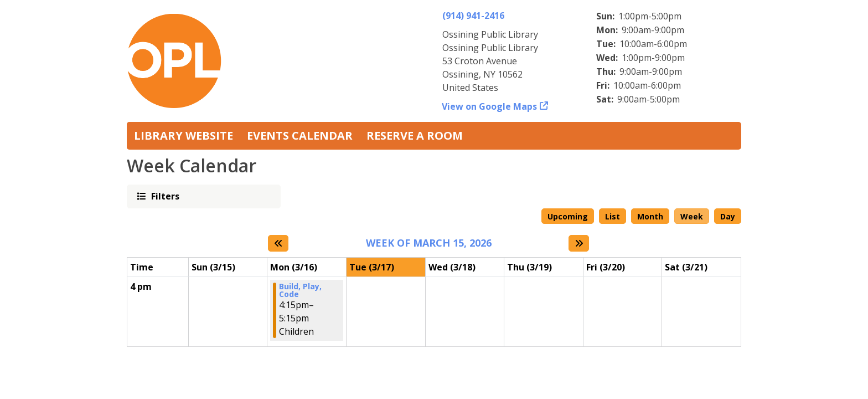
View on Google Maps (490, 106)
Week (692, 216)
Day (728, 216)
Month (650, 216)
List (613, 216)
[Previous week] (278, 243)
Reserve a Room (415, 135)
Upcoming (568, 216)
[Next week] (579, 243)
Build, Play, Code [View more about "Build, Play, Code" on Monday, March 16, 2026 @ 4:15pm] (300, 290)
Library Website (184, 135)
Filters (164, 196)
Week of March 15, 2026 (429, 243)
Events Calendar (300, 135)
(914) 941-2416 (473, 16)
